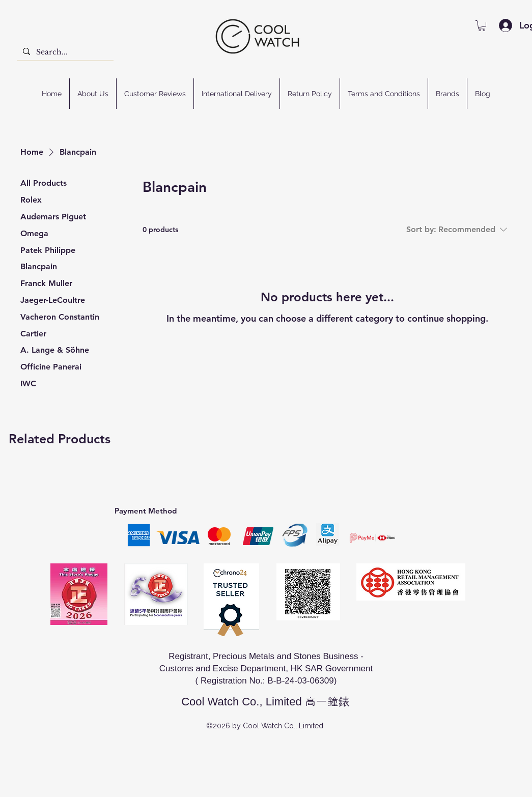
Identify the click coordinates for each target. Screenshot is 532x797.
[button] (482, 26)
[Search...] (64, 52)
